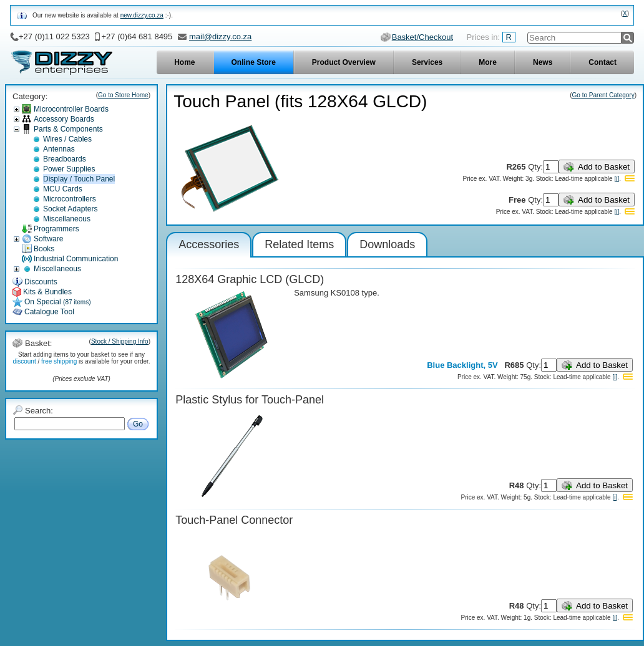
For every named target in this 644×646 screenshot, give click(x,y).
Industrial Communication (76, 259)
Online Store (254, 62)
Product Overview (344, 62)
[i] (617, 179)
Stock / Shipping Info (120, 341)
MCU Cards (63, 189)
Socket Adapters (70, 209)
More (488, 62)
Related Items (299, 244)
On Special (58, 302)
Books (44, 249)
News (543, 62)
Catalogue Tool (49, 312)
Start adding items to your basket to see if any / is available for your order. (81, 358)
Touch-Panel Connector (234, 520)
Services (427, 62)
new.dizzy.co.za (142, 15)
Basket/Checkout (422, 37)
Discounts (41, 282)
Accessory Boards (64, 119)
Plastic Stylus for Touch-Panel (250, 400)
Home (184, 62)
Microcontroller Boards (71, 109)
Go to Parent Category (603, 95)
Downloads (387, 244)
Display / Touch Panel (79, 179)
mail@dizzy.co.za (220, 36)
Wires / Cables (67, 139)
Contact (603, 62)
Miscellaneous (67, 219)
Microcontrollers (70, 199)
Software (48, 239)
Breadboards (65, 159)
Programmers (56, 229)
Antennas (59, 149)
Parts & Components (68, 129)
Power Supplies (69, 169)
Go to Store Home (123, 95)
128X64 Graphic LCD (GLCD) (250, 279)
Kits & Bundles (47, 292)
